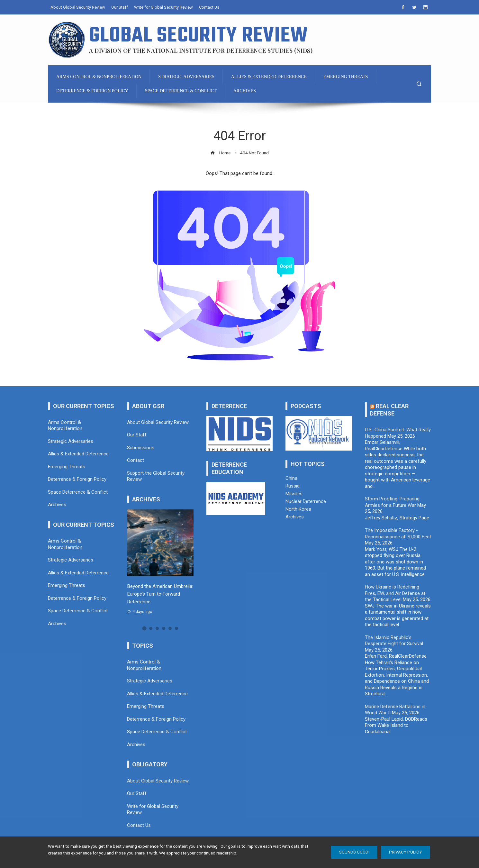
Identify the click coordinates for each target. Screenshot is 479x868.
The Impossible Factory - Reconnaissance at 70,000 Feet (398, 534)
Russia (293, 486)
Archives (295, 517)
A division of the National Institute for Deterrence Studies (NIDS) (201, 50)
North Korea (298, 509)
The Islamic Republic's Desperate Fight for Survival (394, 641)
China (291, 478)
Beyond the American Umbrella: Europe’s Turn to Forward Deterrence (160, 594)
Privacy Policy (405, 852)
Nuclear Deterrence (306, 501)
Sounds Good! (354, 852)
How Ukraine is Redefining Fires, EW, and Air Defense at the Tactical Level (395, 593)
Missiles (294, 494)
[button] (144, 628)
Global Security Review (199, 36)
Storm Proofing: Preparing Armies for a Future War (392, 502)
